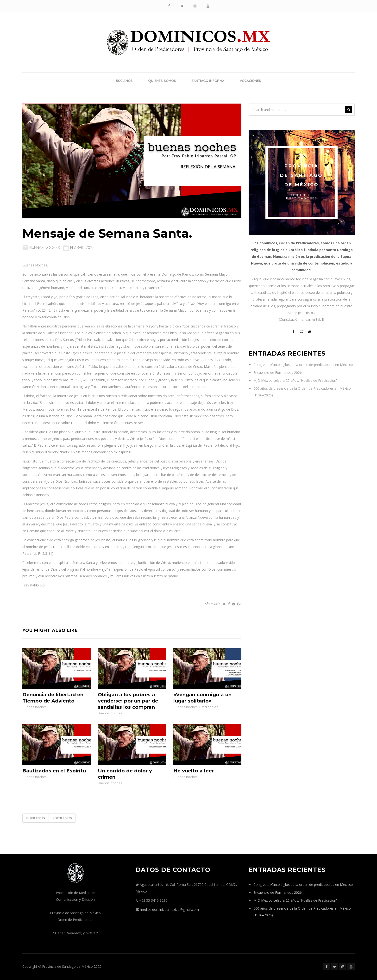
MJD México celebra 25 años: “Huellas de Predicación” (295, 380)
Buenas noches (45, 247)
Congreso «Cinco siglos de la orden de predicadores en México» (303, 365)
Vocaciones (250, 81)
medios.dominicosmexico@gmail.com (169, 909)
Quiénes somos (162, 81)
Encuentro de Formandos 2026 (278, 373)
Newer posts (62, 818)
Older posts (36, 818)
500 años (124, 81)
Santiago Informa (208, 81)
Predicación (209, 707)
